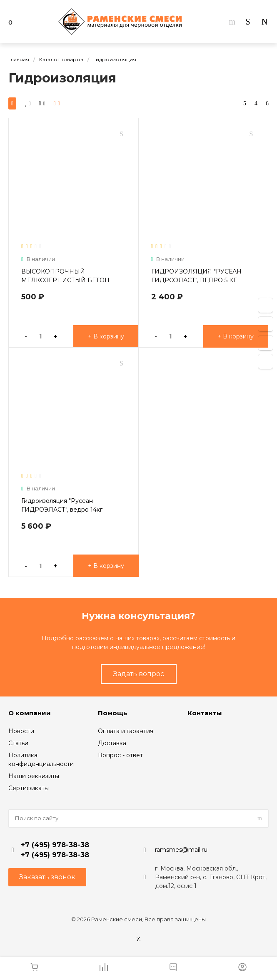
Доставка (112, 743)
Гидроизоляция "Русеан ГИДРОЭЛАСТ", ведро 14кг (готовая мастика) (62, 510)
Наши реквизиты (34, 776)
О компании (30, 713)
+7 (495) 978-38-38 (55, 845)
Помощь (112, 713)
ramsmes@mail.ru (181, 850)
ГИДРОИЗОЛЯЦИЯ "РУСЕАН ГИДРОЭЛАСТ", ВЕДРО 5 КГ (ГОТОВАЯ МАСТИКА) (196, 280)
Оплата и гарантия (126, 731)
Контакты (205, 713)
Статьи (18, 743)
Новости (21, 731)
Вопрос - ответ (120, 755)
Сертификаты (29, 788)
